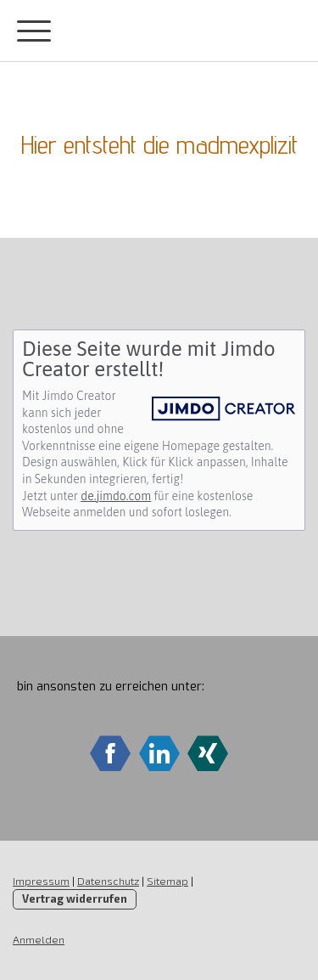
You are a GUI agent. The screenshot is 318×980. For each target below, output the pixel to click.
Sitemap (167, 881)
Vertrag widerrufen (75, 898)
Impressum (41, 881)
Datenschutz (108, 881)
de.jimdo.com (116, 496)
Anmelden (39, 939)
